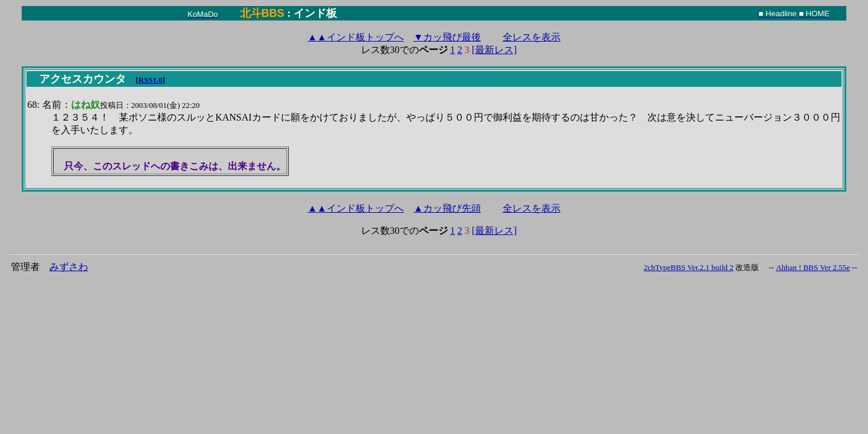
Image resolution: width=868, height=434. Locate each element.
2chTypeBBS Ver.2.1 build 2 (689, 267)
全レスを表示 (532, 37)
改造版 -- (755, 267)
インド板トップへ (356, 37)
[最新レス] (495, 50)
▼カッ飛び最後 (447, 37)
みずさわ (69, 267)
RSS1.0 (151, 80)
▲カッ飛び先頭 (447, 208)
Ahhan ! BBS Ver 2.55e (813, 267)
